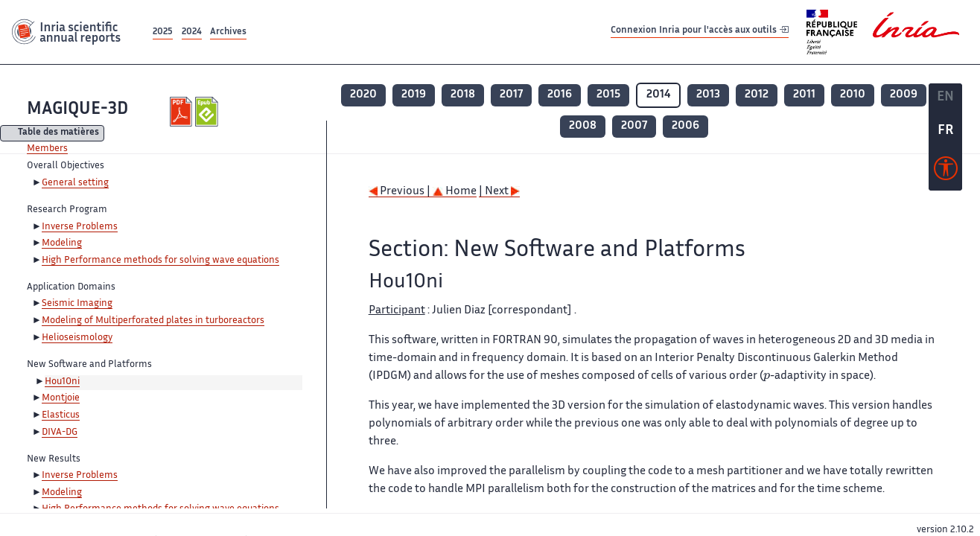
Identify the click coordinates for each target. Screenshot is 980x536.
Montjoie (61, 398)
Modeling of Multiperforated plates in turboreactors (153, 321)
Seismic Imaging (77, 304)
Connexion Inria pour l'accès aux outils (700, 32)
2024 (192, 32)
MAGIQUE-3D (77, 110)
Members (47, 149)
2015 (608, 95)
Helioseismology (77, 338)
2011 (804, 95)
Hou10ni (62, 382)
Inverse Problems (80, 227)
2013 (708, 95)
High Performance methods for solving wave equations (160, 261)
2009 (904, 95)
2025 (163, 32)
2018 (463, 95)
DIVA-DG (60, 433)
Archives (228, 32)
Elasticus (61, 415)
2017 (511, 95)
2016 (560, 95)
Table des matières (58, 134)
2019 (414, 95)
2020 (363, 95)
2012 (757, 95)
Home (455, 192)
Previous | (401, 192)
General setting (75, 183)
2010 (853, 95)
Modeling (62, 243)
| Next (499, 192)
